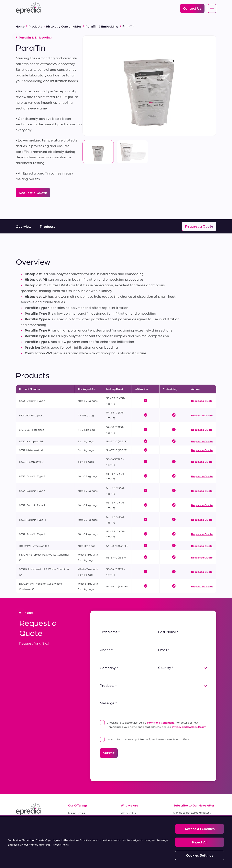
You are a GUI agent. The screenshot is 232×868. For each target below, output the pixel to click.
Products (47, 226)
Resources (77, 813)
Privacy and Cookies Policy (189, 727)
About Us (128, 813)
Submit (109, 753)
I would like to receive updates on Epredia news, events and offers (144, 739)
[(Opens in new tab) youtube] (39, 824)
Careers (127, 822)
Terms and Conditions (161, 722)
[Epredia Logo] (28, 8)
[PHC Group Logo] (22, 856)
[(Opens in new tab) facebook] (29, 824)
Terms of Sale (79, 831)
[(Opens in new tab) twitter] (48, 824)
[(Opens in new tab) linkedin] (20, 824)
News (125, 831)
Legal (32, 856)
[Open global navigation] (212, 9)
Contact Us (130, 839)
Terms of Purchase (83, 839)
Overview (23, 226)
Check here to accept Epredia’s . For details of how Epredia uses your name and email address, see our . (153, 724)
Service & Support (83, 822)
